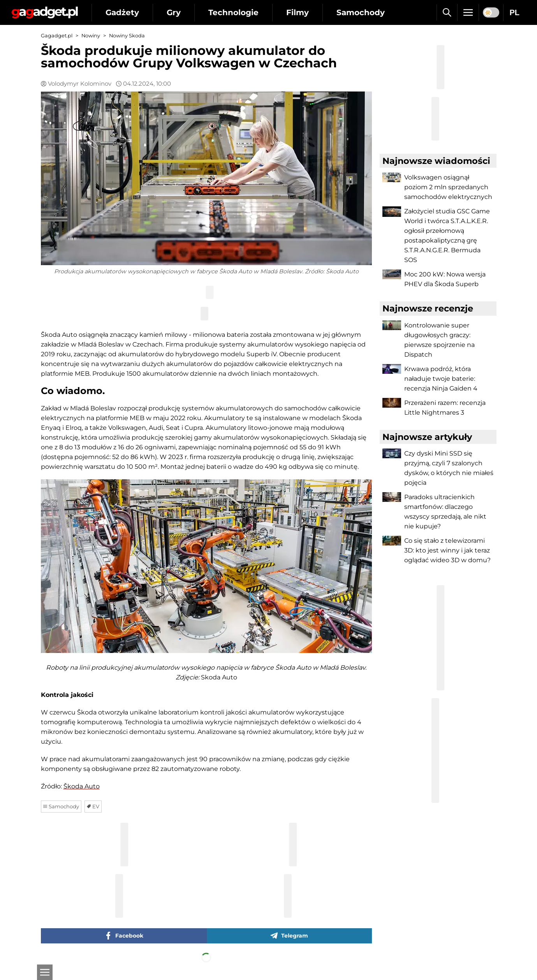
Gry (174, 12)
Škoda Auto (82, 786)
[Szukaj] (447, 12)
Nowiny (91, 36)
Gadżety (122, 12)
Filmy (298, 12)
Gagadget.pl (57, 36)
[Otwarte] (45, 972)
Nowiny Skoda (127, 36)
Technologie (233, 12)
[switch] (491, 12)
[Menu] (468, 12)
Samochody (361, 12)
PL (514, 12)
